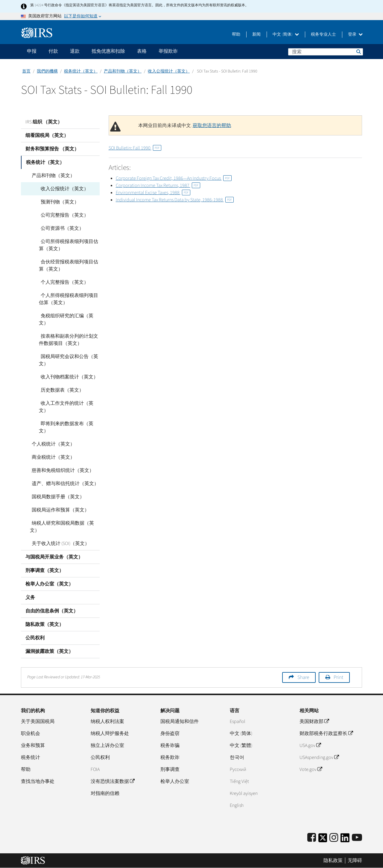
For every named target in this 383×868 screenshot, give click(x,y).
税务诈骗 (170, 745)
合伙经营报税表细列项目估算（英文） (68, 265)
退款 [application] (75, 51)
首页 (26, 71)
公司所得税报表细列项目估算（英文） (68, 245)
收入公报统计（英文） (169, 71)
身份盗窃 (170, 733)
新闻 (256, 34)
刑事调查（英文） (45, 570)
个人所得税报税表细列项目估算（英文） (68, 299)
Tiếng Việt (239, 781)
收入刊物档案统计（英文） (68, 377)
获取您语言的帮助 (212, 126)
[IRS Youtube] (357, 838)
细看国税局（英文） (47, 135)
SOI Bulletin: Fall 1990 (135, 148)
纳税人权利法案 (107, 721)
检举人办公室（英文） (49, 584)
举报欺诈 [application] (168, 51)
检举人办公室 (175, 781)
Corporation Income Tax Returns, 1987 (158, 185)
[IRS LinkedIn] (345, 840)
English (237, 805)
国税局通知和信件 (180, 721)
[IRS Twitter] (323, 840)
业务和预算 (33, 745)
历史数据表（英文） (60, 390)
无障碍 (355, 861)
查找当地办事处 (38, 781)
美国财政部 (314, 721)
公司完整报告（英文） (63, 215)
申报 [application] (32, 51)
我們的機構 (47, 71)
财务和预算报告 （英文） (52, 149)
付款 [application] (53, 51)
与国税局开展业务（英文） (54, 557)
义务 (30, 597)
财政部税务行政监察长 (326, 733)
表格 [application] (142, 51)
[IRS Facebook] (312, 838)
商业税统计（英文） (51, 457)
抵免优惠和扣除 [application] (108, 51)
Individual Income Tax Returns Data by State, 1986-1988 (175, 200)
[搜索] (326, 52)
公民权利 (35, 638)
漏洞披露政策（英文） (49, 651)
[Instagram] (334, 838)
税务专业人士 (323, 34)
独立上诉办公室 (107, 745)
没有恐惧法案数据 (113, 781)
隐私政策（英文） (45, 624)
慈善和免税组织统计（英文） (61, 470)
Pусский (238, 769)
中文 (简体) (286, 34)
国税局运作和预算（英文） (59, 510)
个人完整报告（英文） (63, 282)
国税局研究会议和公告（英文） (68, 360)
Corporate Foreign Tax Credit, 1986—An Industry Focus (174, 178)
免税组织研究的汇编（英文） (65, 319)
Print (338, 677)
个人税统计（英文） (51, 444)
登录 (355, 34)
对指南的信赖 (105, 793)
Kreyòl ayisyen (244, 793)
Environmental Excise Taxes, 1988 (153, 193)
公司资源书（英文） (60, 228)
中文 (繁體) (241, 745)
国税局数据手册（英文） (56, 497)
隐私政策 (333, 861)
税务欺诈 (170, 757)
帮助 (236, 34)
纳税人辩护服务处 (110, 733)
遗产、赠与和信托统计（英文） (63, 484)
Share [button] (303, 677)
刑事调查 (170, 769)
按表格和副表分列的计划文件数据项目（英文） (68, 340)
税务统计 (31, 757)
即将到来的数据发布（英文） (65, 427)
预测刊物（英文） (58, 202)
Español (238, 721)
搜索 (358, 52)
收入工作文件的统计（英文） (65, 407)
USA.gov (310, 745)
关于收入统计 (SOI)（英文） (59, 544)
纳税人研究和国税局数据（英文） (61, 527)
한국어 (237, 757)
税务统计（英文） (81, 71)
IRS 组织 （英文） (44, 122)
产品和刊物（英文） (123, 71)
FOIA (95, 769)
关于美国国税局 (38, 721)
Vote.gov (311, 769)
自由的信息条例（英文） (52, 611)
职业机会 (31, 733)
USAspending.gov (319, 757)
